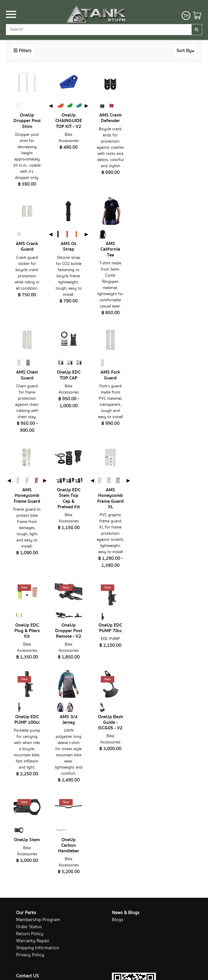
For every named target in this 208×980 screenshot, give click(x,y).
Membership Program (38, 920)
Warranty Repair (33, 941)
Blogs (118, 920)
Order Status (29, 927)
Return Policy (30, 934)
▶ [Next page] (86, 106)
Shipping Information (38, 948)
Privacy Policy (30, 955)
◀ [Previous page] (51, 106)
